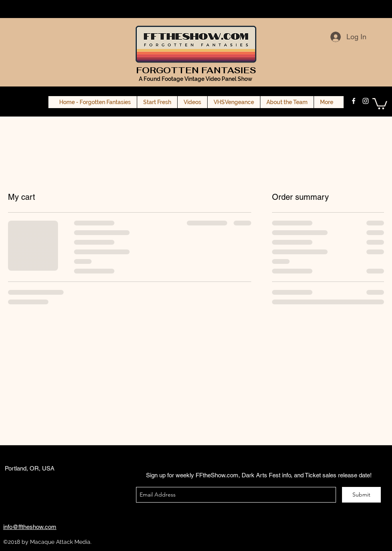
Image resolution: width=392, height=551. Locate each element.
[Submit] (361, 495)
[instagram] (366, 101)
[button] (380, 103)
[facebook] (354, 101)
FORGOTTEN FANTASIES (196, 70)
